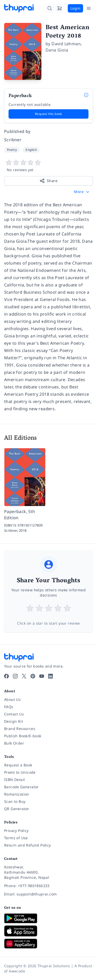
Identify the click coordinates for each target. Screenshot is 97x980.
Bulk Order (14, 743)
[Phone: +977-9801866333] (48, 886)
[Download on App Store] (48, 931)
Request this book (48, 114)
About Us (12, 699)
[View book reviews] (48, 166)
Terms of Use (16, 838)
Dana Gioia (57, 50)
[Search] (50, 8)
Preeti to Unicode (20, 772)
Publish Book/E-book (23, 736)
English (31, 150)
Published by (17, 131)
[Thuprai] (19, 8)
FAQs (9, 707)
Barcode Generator (21, 787)
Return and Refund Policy (28, 845)
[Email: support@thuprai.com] (48, 894)
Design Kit (14, 721)
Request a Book (18, 765)
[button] (82, 192)
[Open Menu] (89, 8)
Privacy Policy (16, 831)
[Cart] (59, 8)
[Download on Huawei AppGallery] (48, 944)
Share (48, 181)
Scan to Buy (15, 801)
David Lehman (66, 44)
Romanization (17, 794)
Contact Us (14, 714)
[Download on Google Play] (48, 918)
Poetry (12, 150)
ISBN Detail (14, 780)
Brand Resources (20, 729)
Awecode (17, 971)
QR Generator (17, 809)
